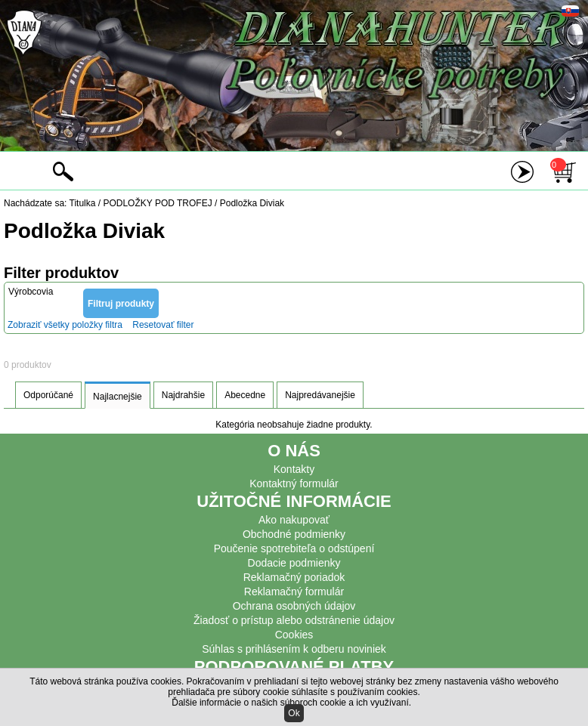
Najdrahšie (183, 395)
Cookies (294, 635)
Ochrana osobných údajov (294, 606)
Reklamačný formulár (294, 592)
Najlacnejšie (118, 397)
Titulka (83, 203)
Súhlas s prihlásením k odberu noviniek (294, 649)
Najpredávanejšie (320, 395)
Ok (294, 713)
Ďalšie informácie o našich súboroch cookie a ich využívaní (290, 703)
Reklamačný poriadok (294, 577)
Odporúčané (48, 395)
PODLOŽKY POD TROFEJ (157, 203)
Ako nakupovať (294, 520)
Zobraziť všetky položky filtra (65, 325)
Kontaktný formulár (294, 483)
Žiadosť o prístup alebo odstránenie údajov (294, 620)
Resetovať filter (163, 325)
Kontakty (294, 469)
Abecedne (245, 395)
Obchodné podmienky (294, 534)
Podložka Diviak (252, 203)
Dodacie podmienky (294, 563)
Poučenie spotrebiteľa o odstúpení (294, 548)
